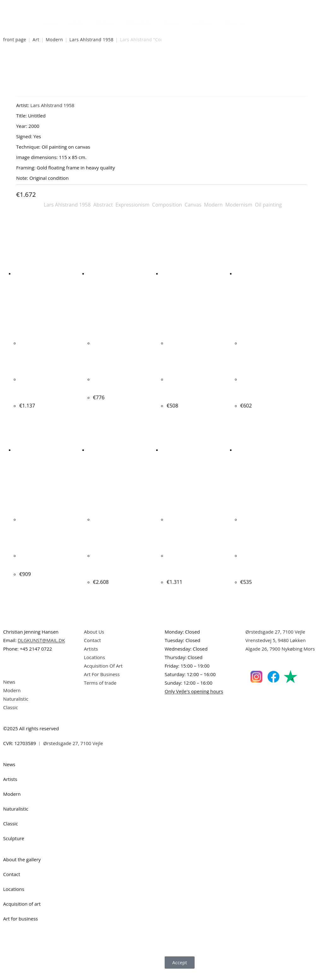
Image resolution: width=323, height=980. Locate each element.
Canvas (193, 205)
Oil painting (268, 205)
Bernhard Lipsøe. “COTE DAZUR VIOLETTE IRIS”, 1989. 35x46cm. (195, 387)
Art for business (21, 926)
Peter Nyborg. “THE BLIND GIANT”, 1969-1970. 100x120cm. (125, 572)
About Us (94, 640)
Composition (167, 205)
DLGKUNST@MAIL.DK (41, 648)
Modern (105, 23)
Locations (94, 665)
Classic (171, 23)
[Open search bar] (255, 21)
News (51, 23)
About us (235, 23)
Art (36, 40)
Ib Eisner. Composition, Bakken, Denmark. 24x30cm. (268, 572)
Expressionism (132, 205)
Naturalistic (138, 23)
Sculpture (202, 23)
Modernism (239, 205)
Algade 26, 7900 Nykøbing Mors (280, 657)
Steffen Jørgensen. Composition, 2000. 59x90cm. (42, 387)
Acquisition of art (22, 912)
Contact (92, 648)
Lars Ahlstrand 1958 (91, 40)
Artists (76, 23)
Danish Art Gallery (31, 6)
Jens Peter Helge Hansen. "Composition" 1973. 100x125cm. (197, 572)
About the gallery (22, 867)
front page (15, 40)
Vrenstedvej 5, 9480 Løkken (276, 648)
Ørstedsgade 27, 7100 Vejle (275, 640)
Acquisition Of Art (103, 674)
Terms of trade (100, 691)
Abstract (103, 205)
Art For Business (102, 682)
